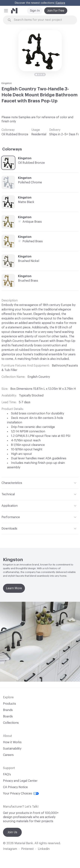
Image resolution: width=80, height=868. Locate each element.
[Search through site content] (42, 20)
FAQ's (7, 774)
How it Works (12, 742)
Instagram (10, 849)
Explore (61, 3)
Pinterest (27, 849)
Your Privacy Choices (21, 794)
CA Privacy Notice (15, 787)
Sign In (35, 11)
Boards (8, 716)
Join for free (56, 11)
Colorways (12, 149)
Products (9, 704)
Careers (8, 755)
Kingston (7, 83)
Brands (8, 710)
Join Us (12, 832)
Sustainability (12, 749)
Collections (11, 723)
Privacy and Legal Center (20, 781)
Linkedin (44, 849)
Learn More (14, 588)
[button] (6, 11)
